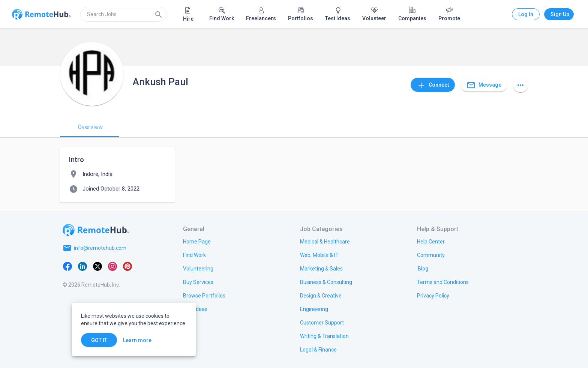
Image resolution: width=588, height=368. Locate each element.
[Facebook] (67, 266)
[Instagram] (112, 266)
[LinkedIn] (82, 266)
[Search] (159, 14)
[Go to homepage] (96, 230)
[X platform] (97, 266)
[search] (123, 14)
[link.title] (197, 241)
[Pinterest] (127, 266)
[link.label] (431, 241)
